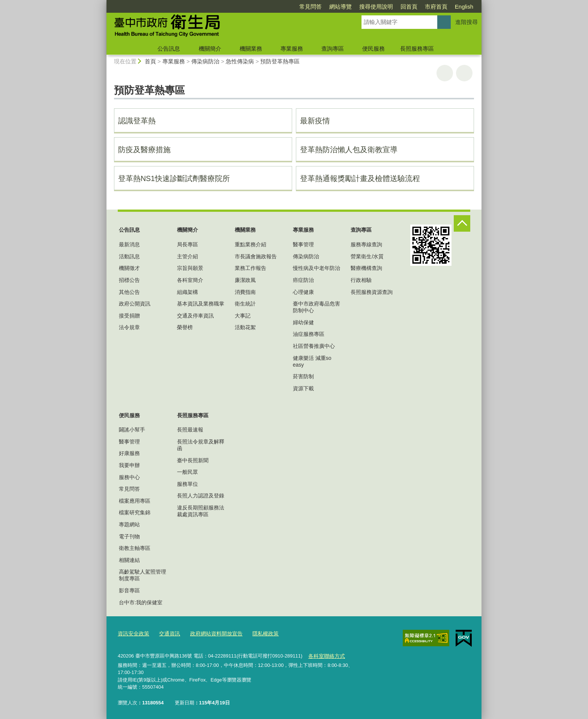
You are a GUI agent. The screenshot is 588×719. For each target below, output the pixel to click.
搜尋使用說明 (376, 7)
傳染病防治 (205, 61)
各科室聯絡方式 (325, 654)
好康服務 (129, 453)
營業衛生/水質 (367, 256)
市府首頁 (436, 7)
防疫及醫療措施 (144, 150)
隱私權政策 (257, 633)
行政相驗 (361, 280)
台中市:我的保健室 (141, 602)
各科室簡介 (190, 280)
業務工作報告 (250, 268)
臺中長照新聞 (193, 460)
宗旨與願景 (190, 268)
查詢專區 (333, 49)
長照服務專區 (417, 49)
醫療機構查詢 (366, 268)
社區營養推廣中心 (314, 346)
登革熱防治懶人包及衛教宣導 (349, 150)
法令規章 (129, 327)
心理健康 (303, 292)
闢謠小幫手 (132, 430)
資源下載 (303, 388)
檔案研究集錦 (135, 512)
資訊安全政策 (132, 633)
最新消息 (129, 244)
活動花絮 (245, 327)
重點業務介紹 (250, 244)
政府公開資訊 (135, 304)
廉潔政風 (245, 280)
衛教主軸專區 (135, 548)
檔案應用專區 (135, 501)
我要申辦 (129, 465)
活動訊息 (129, 256)
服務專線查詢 (366, 244)
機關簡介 (210, 49)
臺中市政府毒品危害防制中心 (316, 307)
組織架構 (187, 292)
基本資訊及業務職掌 (201, 304)
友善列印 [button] (445, 73)
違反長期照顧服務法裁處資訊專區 (201, 511)
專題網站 (129, 524)
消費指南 (245, 292)
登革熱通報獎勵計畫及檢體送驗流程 (360, 178)
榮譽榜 (185, 327)
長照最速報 (190, 430)
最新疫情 (315, 121)
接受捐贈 (129, 316)
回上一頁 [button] (464, 73)
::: (103, 3)
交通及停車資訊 (195, 316)
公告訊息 (169, 49)
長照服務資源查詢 (372, 292)
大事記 (243, 316)
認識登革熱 (137, 121)
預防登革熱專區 (280, 61)
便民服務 (373, 49)
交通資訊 (166, 633)
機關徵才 (129, 268)
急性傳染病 (240, 61)
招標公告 (129, 280)
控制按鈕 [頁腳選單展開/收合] (462, 223)
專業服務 (292, 49)
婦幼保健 (303, 322)
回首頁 (409, 7)
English (464, 7)
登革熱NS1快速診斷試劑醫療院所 (174, 178)
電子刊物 (129, 536)
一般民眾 (187, 472)
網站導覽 (340, 7)
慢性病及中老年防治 (316, 268)
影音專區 (129, 590)
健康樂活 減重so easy (312, 361)
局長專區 (187, 244)
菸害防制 (303, 376)
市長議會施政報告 (256, 256)
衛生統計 (245, 304)
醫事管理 (303, 244)
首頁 (150, 61)
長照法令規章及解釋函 (201, 445)
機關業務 (251, 49)
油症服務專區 (309, 334)
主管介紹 (187, 256)
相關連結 (129, 560)
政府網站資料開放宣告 (211, 633)
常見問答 (310, 7)
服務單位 (187, 484)
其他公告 (129, 292)
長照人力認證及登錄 (201, 496)
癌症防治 (303, 280)
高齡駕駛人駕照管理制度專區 (142, 575)
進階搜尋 (466, 22)
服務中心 (129, 477)
